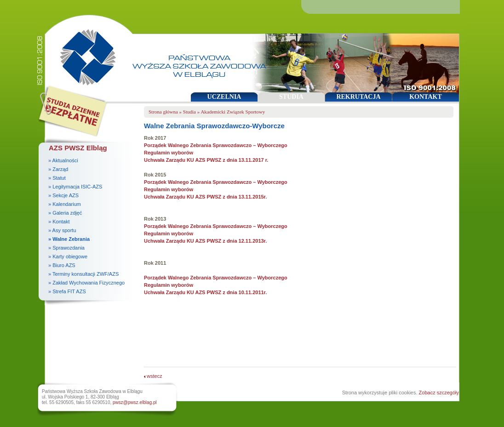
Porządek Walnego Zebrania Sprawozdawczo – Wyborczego (216, 145)
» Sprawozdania (66, 248)
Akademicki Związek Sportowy (233, 112)
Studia (189, 112)
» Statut (57, 178)
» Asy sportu (62, 230)
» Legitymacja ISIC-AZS (75, 187)
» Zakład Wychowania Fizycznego (86, 283)
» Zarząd (58, 169)
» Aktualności (63, 160)
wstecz (153, 376)
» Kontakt (59, 222)
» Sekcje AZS (63, 195)
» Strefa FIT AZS (67, 291)
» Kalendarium (65, 204)
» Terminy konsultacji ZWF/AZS (83, 274)
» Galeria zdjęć (65, 213)
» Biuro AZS (62, 265)
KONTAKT (426, 97)
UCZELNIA (224, 97)
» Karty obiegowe (68, 256)
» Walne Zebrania (69, 239)
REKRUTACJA (358, 97)
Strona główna (163, 112)
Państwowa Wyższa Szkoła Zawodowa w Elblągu (85, 53)
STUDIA (291, 97)
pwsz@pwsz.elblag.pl (135, 402)
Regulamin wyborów (169, 153)
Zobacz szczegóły (439, 393)
